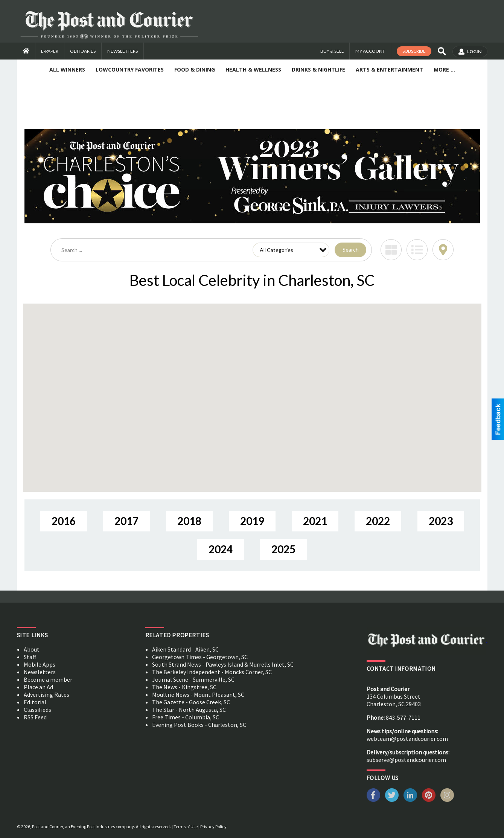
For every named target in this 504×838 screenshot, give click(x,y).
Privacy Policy (213, 827)
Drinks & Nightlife (318, 69)
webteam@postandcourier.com (407, 739)
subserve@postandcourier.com (406, 760)
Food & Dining (195, 69)
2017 (126, 521)
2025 (283, 549)
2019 (252, 521)
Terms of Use (186, 827)
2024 (221, 549)
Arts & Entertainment (389, 69)
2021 (315, 521)
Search (351, 250)
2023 (441, 521)
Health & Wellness (253, 69)
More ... (444, 69)
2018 (189, 521)
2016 (64, 521)
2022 (378, 521)
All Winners (67, 69)
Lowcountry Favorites (130, 69)
